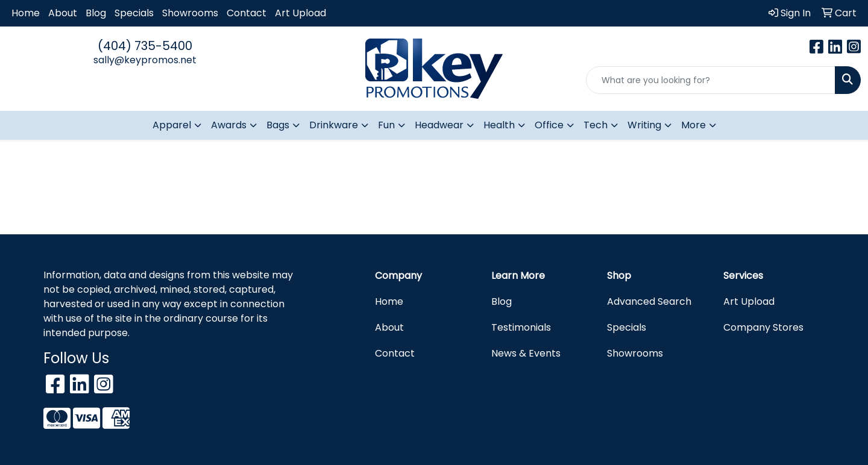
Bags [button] (278, 125)
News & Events (526, 353)
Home (26, 13)
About (63, 13)
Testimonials (521, 327)
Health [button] (499, 125)
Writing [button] (644, 125)
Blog (96, 13)
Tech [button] (596, 125)
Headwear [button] (439, 125)
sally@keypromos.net (145, 60)
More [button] (693, 125)
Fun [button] (386, 125)
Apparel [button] (172, 125)
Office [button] (549, 125)
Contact (247, 13)
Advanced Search (649, 301)
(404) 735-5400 (145, 46)
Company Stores (763, 327)
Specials (134, 13)
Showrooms (190, 13)
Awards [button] (229, 125)
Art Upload (300, 13)
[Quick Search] (711, 80)
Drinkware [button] (334, 125)
